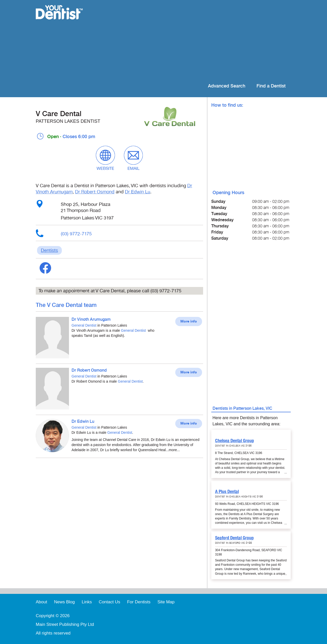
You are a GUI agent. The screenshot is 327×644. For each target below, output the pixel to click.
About (41, 602)
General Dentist (84, 325)
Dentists (49, 250)
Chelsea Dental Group (235, 441)
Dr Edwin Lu (138, 192)
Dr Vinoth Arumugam (91, 320)
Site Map (166, 602)
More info (189, 321)
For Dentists (139, 602)
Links (87, 602)
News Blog (64, 602)
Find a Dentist (271, 86)
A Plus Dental (227, 491)
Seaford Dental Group (234, 538)
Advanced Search (227, 86)
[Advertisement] (197, 41)
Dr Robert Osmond (95, 192)
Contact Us (109, 602)
